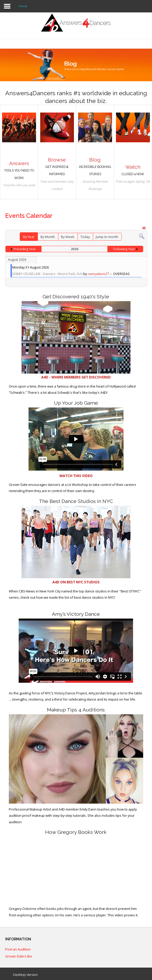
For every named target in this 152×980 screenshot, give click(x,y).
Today (85, 237)
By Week (68, 237)
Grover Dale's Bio (19, 956)
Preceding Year (25, 249)
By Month (48, 237)
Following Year (124, 249)
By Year (29, 237)
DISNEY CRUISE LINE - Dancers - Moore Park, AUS (47, 274)
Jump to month (107, 237)
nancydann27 (98, 274)
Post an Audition (18, 949)
